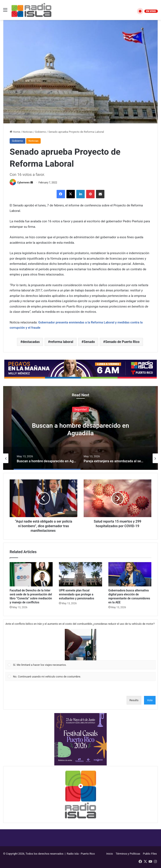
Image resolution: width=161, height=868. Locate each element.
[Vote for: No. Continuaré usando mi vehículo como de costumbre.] (81, 676)
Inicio (110, 854)
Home (15, 132)
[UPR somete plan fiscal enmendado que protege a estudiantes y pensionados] (80, 574)
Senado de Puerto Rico (122, 342)
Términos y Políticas (128, 854)
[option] (80, 428)
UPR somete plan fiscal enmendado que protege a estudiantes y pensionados (77, 594)
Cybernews (23, 183)
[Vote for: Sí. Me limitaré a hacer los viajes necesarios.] (81, 649)
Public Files (150, 854)
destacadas (31, 342)
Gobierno (41, 132)
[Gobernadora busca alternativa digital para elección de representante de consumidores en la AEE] (130, 574)
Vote (150, 700)
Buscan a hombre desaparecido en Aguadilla (80, 429)
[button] (80, 645)
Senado (89, 342)
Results (134, 700)
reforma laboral (62, 342)
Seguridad (80, 409)
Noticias (28, 132)
